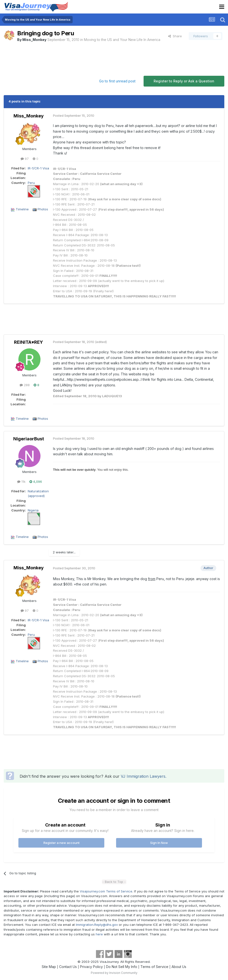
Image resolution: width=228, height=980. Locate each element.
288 (25, 385)
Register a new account (61, 843)
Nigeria (33, 510)
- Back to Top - (114, 882)
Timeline (22, 209)
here (99, 934)
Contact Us (68, 967)
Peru (31, 183)
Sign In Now (159, 843)
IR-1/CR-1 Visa (38, 168)
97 (25, 159)
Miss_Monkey (34, 40)
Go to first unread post (117, 81)
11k (21, 482)
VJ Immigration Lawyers (143, 776)
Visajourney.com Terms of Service (106, 891)
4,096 (36, 482)
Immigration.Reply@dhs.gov (97, 925)
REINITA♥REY (28, 342)
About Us (179, 967)
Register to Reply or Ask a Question (184, 81)
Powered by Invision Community (114, 973)
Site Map (49, 967)
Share (175, 36)
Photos (43, 209)
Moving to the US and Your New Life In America (122, 40)
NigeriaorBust (29, 439)
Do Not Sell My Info (122, 967)
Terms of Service (154, 967)
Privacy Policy (91, 967)
